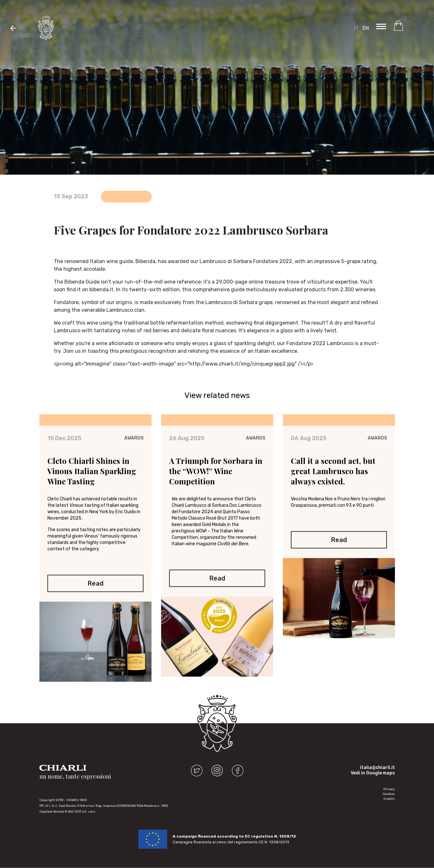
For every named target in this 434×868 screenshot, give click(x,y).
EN (366, 28)
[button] (13, 28)
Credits (389, 799)
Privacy (389, 789)
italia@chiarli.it (377, 768)
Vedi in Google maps (373, 773)
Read (95, 583)
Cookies (389, 794)
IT (356, 28)
